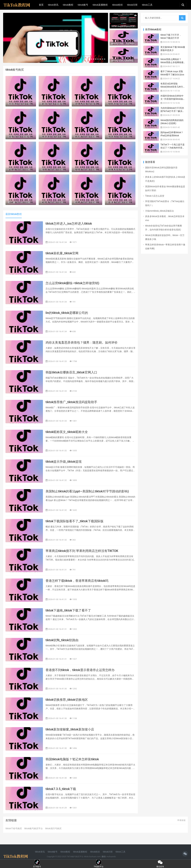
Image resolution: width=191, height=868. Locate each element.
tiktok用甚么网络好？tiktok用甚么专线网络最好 (172, 62)
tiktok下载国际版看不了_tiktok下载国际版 (75, 521)
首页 (41, 5)
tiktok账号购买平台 (34, 828)
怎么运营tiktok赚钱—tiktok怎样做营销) (72, 283)
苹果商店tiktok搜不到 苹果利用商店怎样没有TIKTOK (82, 551)
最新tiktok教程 (14, 214)
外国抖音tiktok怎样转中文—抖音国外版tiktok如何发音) (173, 99)
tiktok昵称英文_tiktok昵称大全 (67, 432)
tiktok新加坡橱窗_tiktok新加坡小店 (70, 729)
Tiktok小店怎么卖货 (155, 196)
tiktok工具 (147, 5)
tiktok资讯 (53, 5)
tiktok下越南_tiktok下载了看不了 (68, 610)
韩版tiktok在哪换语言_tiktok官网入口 (71, 372)
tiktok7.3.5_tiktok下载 (61, 789)
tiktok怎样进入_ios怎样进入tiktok (69, 224)
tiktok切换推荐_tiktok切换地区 (67, 700)
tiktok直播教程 (100, 5)
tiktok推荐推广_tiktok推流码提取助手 (71, 402)
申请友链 (181, 820)
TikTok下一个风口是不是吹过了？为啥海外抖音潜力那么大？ (173, 148)
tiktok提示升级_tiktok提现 (64, 462)
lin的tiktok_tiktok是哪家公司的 (67, 313)
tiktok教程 (68, 5)
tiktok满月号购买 (53, 828)
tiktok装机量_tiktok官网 (62, 253)
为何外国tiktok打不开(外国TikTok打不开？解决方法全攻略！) (173, 111)
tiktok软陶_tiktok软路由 (62, 640)
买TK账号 (37, 862)
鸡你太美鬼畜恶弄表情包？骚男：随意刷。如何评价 (82, 342)
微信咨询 (160, 862)
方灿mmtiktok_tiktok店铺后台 (160, 211)
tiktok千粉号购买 (14, 828)
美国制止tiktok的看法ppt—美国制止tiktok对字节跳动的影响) (87, 491)
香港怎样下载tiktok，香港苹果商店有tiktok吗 (77, 581)
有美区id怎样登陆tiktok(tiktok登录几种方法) (172, 87)
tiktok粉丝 (117, 5)
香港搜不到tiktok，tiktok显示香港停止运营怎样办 (80, 670)
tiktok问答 (132, 5)
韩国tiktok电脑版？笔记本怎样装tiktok (72, 759)
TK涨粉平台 (99, 862)
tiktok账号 (83, 5)
